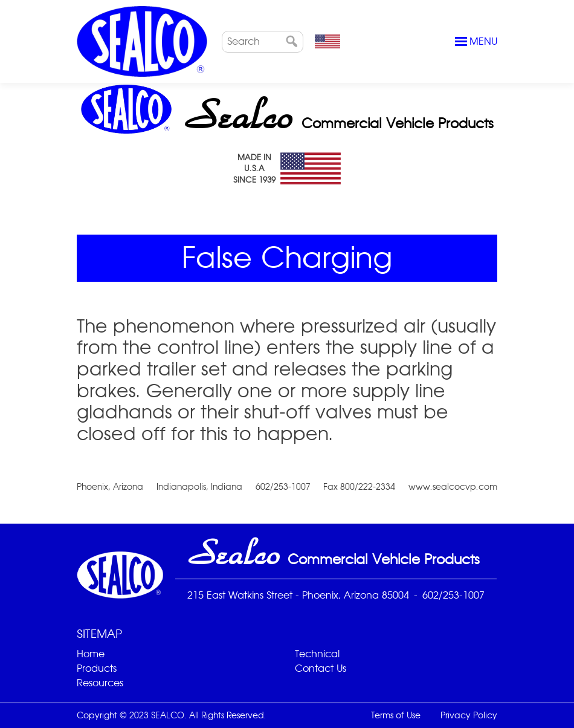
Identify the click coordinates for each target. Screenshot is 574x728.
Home (91, 654)
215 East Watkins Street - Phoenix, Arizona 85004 (298, 595)
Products (97, 668)
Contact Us (321, 668)
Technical (317, 654)
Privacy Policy (469, 715)
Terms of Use (396, 715)
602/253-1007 (453, 595)
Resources (100, 683)
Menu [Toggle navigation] (476, 42)
